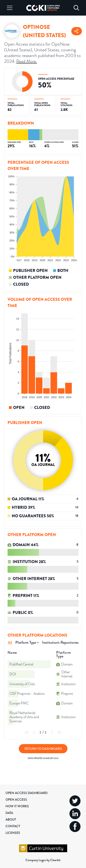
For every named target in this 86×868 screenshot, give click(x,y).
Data (9, 813)
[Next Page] (52, 732)
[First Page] (27, 732)
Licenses (13, 833)
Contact (13, 826)
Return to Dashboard (43, 749)
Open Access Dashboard (26, 793)
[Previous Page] (34, 732)
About (11, 819)
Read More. (27, 61)
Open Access (16, 800)
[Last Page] (59, 732)
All (10, 642)
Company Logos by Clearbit (43, 860)
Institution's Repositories (60, 642)
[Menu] (10, 8)
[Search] (76, 8)
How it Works (17, 806)
